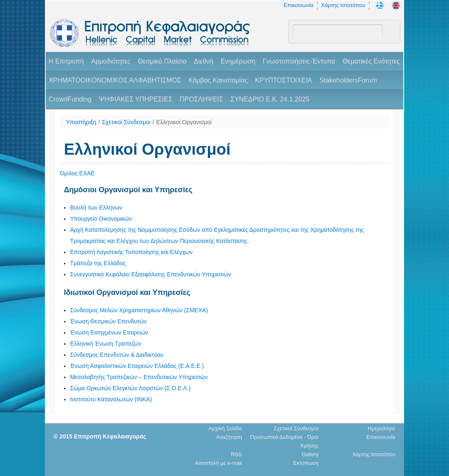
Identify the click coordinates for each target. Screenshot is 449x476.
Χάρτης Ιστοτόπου (343, 5)
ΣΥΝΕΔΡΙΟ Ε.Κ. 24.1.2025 (270, 99)
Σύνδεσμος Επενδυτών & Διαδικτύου (117, 355)
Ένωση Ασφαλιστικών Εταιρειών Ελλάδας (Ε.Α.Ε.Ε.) (137, 366)
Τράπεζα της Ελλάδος (98, 263)
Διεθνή (203, 61)
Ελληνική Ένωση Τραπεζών (106, 344)
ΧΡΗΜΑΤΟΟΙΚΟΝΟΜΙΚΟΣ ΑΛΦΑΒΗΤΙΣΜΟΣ (115, 80)
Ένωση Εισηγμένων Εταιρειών (109, 332)
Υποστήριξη (81, 122)
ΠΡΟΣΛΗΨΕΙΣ (201, 99)
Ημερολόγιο (382, 428)
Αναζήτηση (229, 437)
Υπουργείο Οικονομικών (101, 219)
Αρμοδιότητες (111, 61)
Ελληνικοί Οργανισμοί (184, 122)
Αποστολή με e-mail (218, 463)
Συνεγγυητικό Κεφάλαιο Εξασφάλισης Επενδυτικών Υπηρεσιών (150, 274)
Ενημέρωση (238, 61)
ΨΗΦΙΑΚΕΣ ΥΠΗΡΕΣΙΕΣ (136, 99)
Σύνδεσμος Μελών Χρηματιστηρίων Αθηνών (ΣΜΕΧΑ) (139, 310)
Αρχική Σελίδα (225, 428)
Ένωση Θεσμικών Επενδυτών (108, 321)
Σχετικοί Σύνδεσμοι (126, 122)
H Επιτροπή (66, 61)
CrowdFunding (70, 99)
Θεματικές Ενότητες (371, 61)
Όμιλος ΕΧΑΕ (77, 173)
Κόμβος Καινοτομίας (218, 80)
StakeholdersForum (348, 80)
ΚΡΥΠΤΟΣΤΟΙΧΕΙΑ (284, 80)
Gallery (310, 454)
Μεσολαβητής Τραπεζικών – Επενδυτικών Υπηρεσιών (139, 377)
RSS (236, 454)
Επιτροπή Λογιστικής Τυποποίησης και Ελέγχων (131, 252)
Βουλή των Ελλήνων (96, 207)
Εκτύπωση (306, 463)
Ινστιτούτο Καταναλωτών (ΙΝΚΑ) (111, 399)
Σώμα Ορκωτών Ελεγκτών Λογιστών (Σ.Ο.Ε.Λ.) (130, 388)
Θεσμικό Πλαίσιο (162, 61)
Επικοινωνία (299, 5)
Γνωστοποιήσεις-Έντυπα (299, 61)
